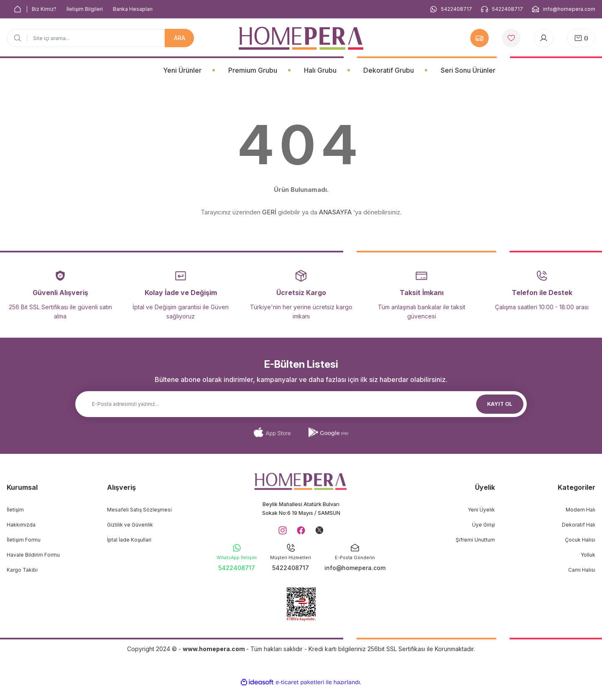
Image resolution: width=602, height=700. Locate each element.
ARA (180, 38)
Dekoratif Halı (579, 525)
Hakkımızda (21, 525)
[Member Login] (544, 38)
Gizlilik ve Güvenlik (130, 525)
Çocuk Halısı (580, 540)
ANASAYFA (335, 212)
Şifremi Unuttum (475, 540)
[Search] (100, 38)
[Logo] (301, 38)
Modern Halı (580, 510)
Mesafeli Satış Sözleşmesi (139, 510)
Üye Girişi (483, 525)
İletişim (15, 510)
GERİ (269, 212)
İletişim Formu (24, 540)
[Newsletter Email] (301, 404)
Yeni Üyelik (481, 510)
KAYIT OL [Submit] (500, 404)
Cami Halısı (582, 570)
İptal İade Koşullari (129, 540)
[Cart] (581, 38)
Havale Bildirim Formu (33, 555)
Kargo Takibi (22, 570)
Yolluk (588, 555)
